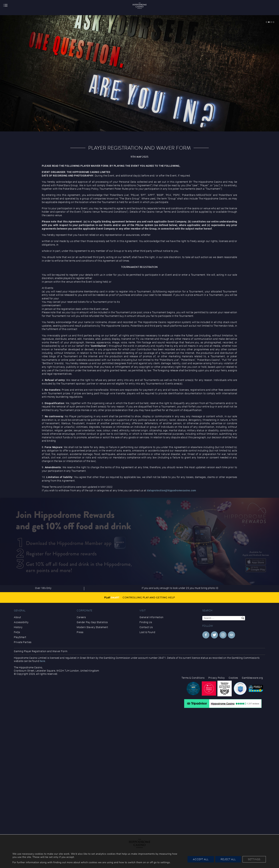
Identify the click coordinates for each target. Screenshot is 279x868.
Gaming (19, 651)
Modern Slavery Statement (92, 627)
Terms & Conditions (193, 678)
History (18, 627)
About (18, 617)
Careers (81, 617)
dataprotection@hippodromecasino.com (172, 490)
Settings (254, 859)
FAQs (17, 632)
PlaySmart (20, 637)
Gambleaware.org (252, 678)
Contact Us (146, 627)
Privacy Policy (217, 678)
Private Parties (23, 642)
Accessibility (21, 622)
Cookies (233, 678)
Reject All (228, 859)
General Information (152, 617)
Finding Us (146, 622)
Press (80, 632)
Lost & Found (147, 632)
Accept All (201, 859)
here (43, 661)
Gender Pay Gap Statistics (92, 622)
